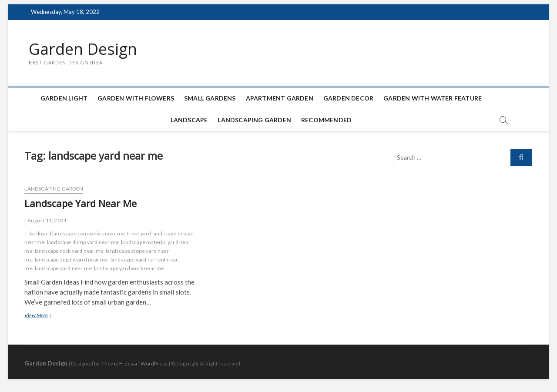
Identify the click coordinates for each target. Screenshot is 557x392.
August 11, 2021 (45, 220)
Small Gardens (210, 98)
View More (47, 316)
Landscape (189, 120)
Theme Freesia (119, 364)
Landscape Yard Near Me (81, 203)
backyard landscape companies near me (77, 233)
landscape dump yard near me (83, 242)
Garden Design (83, 49)
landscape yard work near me (129, 268)
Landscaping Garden (254, 120)
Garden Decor (348, 98)
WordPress (154, 364)
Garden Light (64, 98)
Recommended (326, 120)
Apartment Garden (280, 98)
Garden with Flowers (136, 98)
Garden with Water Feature (433, 98)
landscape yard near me (63, 268)
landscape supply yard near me (72, 260)
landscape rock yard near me (69, 251)
